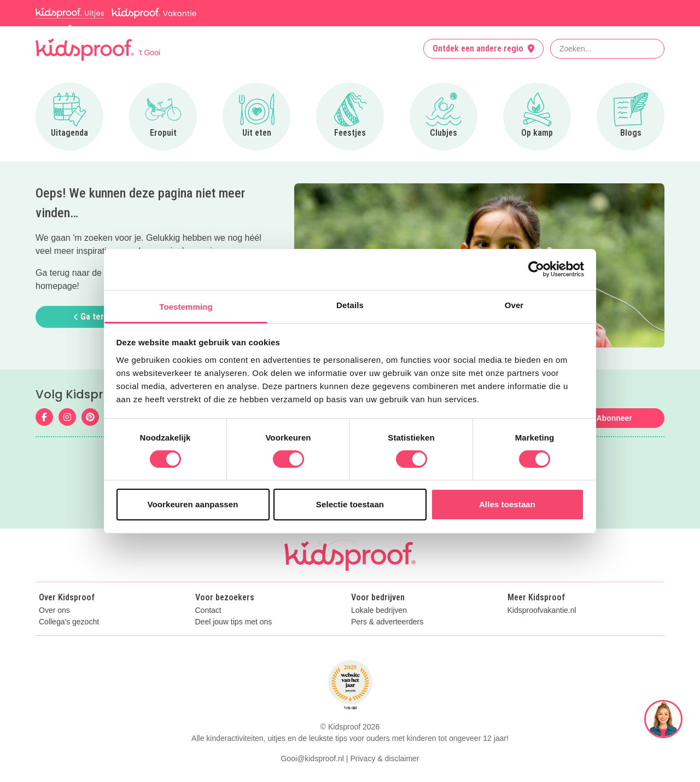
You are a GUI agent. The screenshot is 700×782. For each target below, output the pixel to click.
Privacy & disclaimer (385, 758)
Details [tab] (350, 305)
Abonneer (614, 418)
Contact (208, 610)
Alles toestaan (507, 504)
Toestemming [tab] (186, 306)
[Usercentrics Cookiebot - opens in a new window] (536, 269)
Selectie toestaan (350, 504)
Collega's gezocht (69, 622)
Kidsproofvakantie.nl (542, 610)
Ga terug (94, 317)
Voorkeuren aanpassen (193, 504)
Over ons (54, 610)
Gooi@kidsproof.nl (312, 758)
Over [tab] (514, 305)
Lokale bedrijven (379, 610)
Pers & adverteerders (387, 622)
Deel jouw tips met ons (234, 622)
